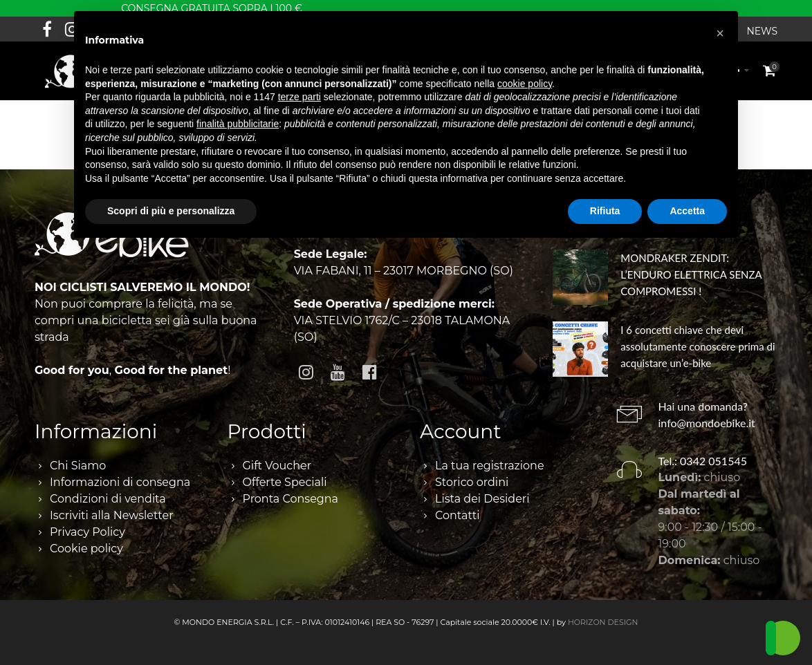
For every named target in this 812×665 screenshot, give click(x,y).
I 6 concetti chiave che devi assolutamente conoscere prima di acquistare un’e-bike (698, 346)
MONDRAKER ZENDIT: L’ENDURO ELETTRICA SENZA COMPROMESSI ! (691, 274)
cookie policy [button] (525, 84)
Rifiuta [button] (605, 211)
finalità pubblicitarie (238, 124)
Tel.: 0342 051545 (703, 461)
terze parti (299, 97)
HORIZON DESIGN (603, 622)
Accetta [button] (687, 211)
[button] (720, 33)
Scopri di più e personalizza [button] (171, 211)
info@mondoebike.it (707, 423)
